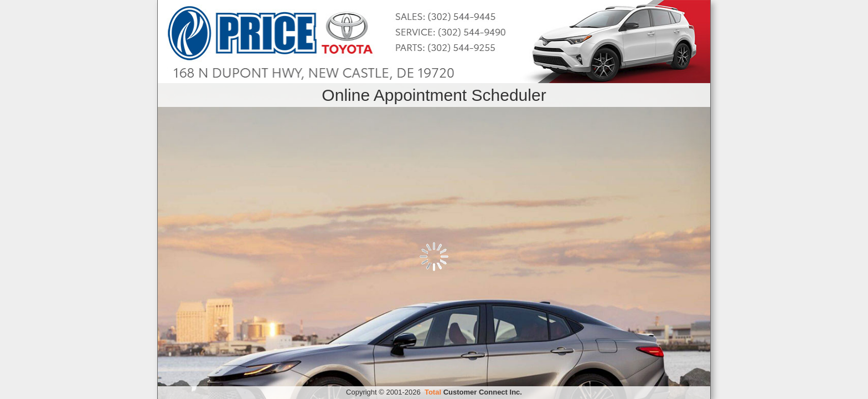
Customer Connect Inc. (473, 392)
